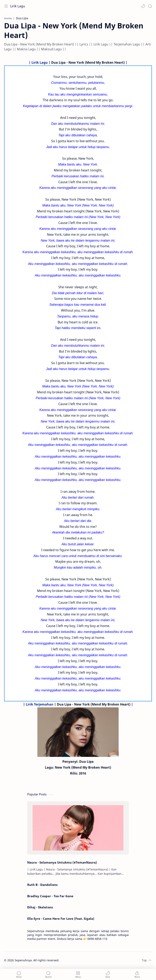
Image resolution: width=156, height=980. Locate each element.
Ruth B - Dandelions (42, 885)
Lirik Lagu (18, 6)
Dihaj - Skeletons (40, 907)
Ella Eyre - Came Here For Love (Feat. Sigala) (61, 919)
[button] (143, 6)
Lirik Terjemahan (40, 704)
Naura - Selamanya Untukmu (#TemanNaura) (62, 862)
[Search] (150, 6)
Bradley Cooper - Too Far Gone (50, 896)
